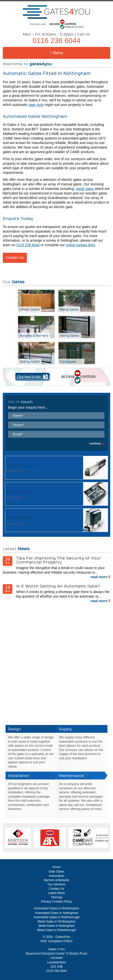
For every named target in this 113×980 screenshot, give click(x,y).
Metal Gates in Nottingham (56, 926)
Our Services (56, 884)
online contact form (80, 245)
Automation (56, 876)
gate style (36, 105)
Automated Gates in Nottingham (56, 913)
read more (100, 577)
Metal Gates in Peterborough (57, 930)
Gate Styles (57, 872)
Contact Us (15, 258)
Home (56, 867)
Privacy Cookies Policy (56, 902)
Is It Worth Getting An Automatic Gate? (58, 586)
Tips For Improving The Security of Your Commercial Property (58, 560)
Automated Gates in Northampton (56, 908)
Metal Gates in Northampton (56, 921)
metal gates (85, 189)
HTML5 (68, 941)
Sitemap (56, 897)
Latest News (57, 893)
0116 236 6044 (57, 41)
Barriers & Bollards (57, 880)
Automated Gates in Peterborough (56, 917)
